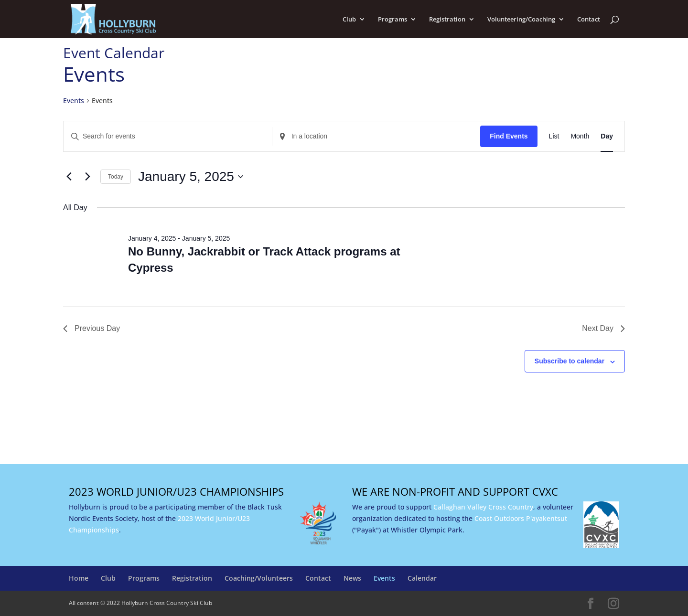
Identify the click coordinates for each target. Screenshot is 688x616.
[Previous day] (69, 177)
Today (116, 177)
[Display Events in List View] (554, 136)
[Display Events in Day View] (607, 136)
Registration (447, 20)
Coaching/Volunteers (259, 578)
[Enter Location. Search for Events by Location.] (376, 136)
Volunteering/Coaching (521, 20)
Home (79, 578)
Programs (392, 20)
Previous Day (91, 328)
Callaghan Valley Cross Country (483, 507)
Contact (589, 20)
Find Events (509, 136)
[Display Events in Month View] (580, 136)
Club (349, 20)
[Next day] (87, 177)
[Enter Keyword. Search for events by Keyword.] (168, 136)
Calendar (422, 578)
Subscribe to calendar (570, 361)
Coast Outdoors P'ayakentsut (521, 518)
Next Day (603, 328)
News (352, 578)
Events (74, 101)
